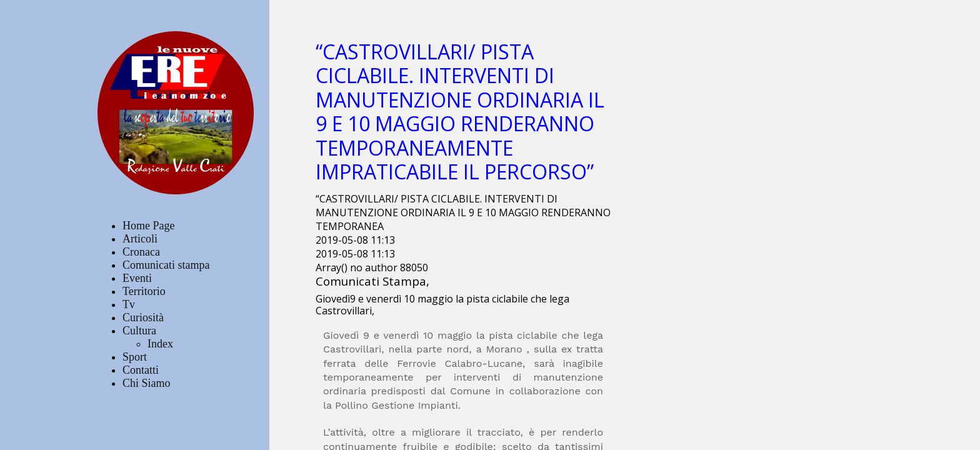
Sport (135, 357)
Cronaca (141, 252)
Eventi (137, 278)
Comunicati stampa (166, 265)
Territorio (144, 291)
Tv (129, 304)
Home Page (148, 226)
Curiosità (143, 317)
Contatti (141, 370)
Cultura (139, 331)
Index (160, 344)
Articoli (140, 239)
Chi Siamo (147, 383)
